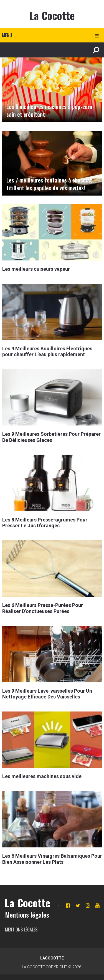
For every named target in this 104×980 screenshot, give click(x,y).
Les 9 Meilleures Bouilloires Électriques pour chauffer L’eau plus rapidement (47, 352)
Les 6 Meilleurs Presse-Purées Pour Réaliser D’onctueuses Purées (43, 608)
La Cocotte (52, 15)
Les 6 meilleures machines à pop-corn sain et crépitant (49, 110)
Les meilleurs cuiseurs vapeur (36, 269)
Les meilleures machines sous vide (42, 776)
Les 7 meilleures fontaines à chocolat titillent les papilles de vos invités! (49, 184)
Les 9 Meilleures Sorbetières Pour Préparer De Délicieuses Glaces (51, 437)
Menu (7, 35)
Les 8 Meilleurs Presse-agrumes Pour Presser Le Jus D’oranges (45, 523)
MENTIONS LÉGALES (21, 930)
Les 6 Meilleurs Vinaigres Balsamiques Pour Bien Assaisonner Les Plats (52, 859)
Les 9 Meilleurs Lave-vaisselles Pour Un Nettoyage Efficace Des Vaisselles (47, 694)
